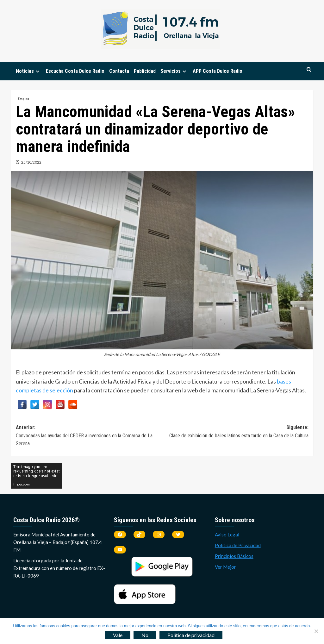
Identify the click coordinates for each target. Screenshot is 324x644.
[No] (316, 631)
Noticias (28, 71)
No (145, 635)
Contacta (119, 71)
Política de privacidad (191, 635)
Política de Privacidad (238, 545)
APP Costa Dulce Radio (218, 71)
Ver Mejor (225, 567)
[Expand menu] (37, 71)
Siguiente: (235, 432)
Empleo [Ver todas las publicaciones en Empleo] (23, 99)
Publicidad (145, 71)
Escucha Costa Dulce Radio (75, 71)
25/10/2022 (31, 162)
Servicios (174, 71)
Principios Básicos (234, 556)
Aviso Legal (227, 535)
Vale (118, 635)
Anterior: (89, 436)
